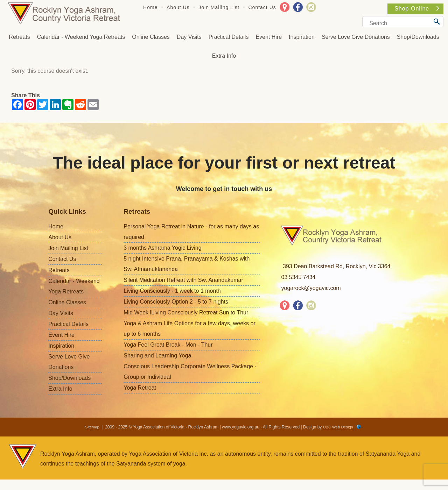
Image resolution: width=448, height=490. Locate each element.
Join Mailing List (219, 7)
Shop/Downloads (418, 37)
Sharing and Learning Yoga (157, 356)
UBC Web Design (338, 427)
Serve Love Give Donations (356, 37)
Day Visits (189, 37)
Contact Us (262, 7)
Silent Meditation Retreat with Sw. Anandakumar (183, 280)
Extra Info (224, 56)
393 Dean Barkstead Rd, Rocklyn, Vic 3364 (337, 266)
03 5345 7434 (299, 277)
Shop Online (417, 9)
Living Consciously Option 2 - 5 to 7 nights (176, 302)
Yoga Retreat (140, 388)
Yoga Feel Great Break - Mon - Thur (168, 345)
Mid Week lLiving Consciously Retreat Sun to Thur (186, 313)
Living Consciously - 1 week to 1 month (172, 291)
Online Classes (151, 37)
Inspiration (302, 37)
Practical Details (229, 37)
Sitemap (92, 427)
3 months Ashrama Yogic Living (162, 248)
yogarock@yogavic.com (311, 288)
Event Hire (269, 37)
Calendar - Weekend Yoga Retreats (81, 37)
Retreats (19, 37)
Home (150, 7)
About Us (178, 7)
